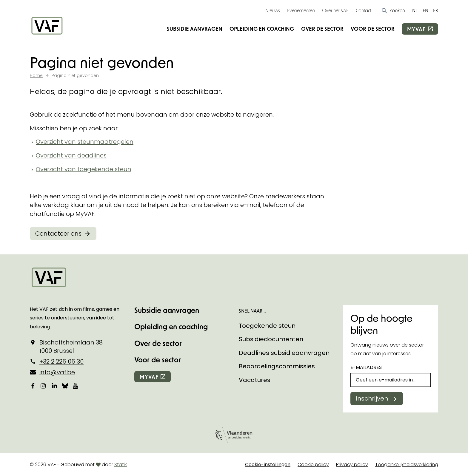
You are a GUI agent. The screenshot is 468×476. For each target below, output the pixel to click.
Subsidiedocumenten (271, 339)
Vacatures (255, 380)
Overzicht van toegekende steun (84, 169)
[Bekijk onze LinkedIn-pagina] (54, 386)
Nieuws (273, 10)
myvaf (416, 29)
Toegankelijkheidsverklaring (407, 465)
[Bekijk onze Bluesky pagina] (65, 386)
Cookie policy (313, 465)
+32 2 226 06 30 (61, 361)
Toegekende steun (267, 326)
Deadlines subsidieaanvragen (284, 353)
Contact (364, 10)
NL (415, 10)
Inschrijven (372, 398)
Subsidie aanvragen (195, 29)
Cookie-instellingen (268, 465)
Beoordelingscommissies (277, 366)
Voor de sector (373, 29)
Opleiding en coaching (262, 29)
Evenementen (301, 10)
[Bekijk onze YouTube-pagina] (76, 386)
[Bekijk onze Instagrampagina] (44, 386)
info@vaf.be (57, 372)
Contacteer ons (58, 234)
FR (436, 10)
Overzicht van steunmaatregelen (85, 142)
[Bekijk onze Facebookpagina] (33, 386)
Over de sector (322, 29)
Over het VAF (335, 10)
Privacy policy (352, 465)
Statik (121, 465)
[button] (393, 10)
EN (425, 10)
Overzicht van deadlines (71, 155)
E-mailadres (366, 367)
